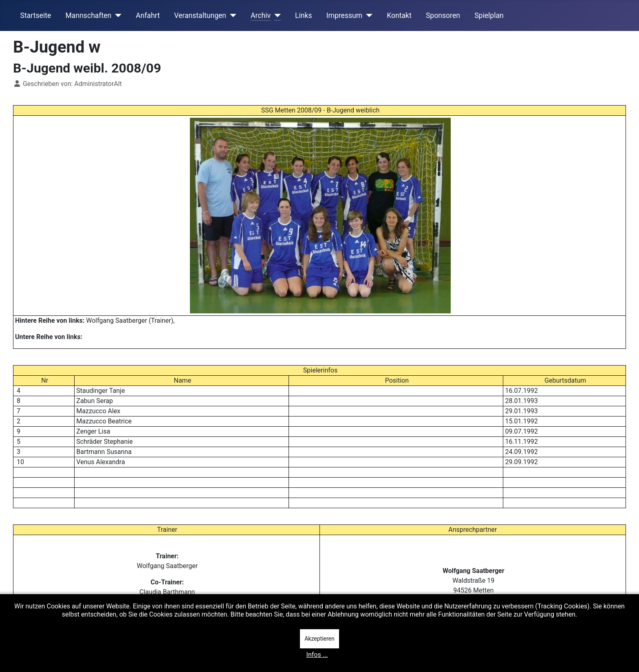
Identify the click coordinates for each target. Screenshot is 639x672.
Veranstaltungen (200, 15)
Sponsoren (443, 15)
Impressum (345, 15)
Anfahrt (148, 15)
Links (303, 15)
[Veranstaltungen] (231, 15)
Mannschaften (88, 15)
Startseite (36, 15)
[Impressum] (367, 15)
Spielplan (489, 15)
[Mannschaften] (116, 15)
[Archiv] (276, 15)
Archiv (261, 15)
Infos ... (317, 655)
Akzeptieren (319, 639)
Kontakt (399, 15)
